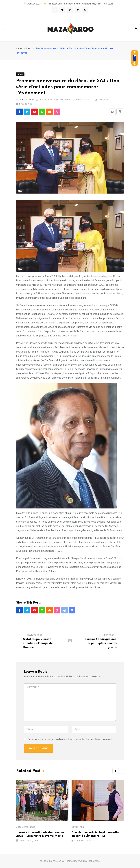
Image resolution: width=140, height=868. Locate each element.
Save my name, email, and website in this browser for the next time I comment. (70, 739)
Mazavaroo (94, 861)
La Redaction (26, 100)
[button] (115, 771)
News (29, 48)
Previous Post (34, 635)
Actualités (22, 827)
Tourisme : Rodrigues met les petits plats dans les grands (100, 643)
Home (19, 48)
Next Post (108, 635)
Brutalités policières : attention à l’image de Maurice (38, 643)
